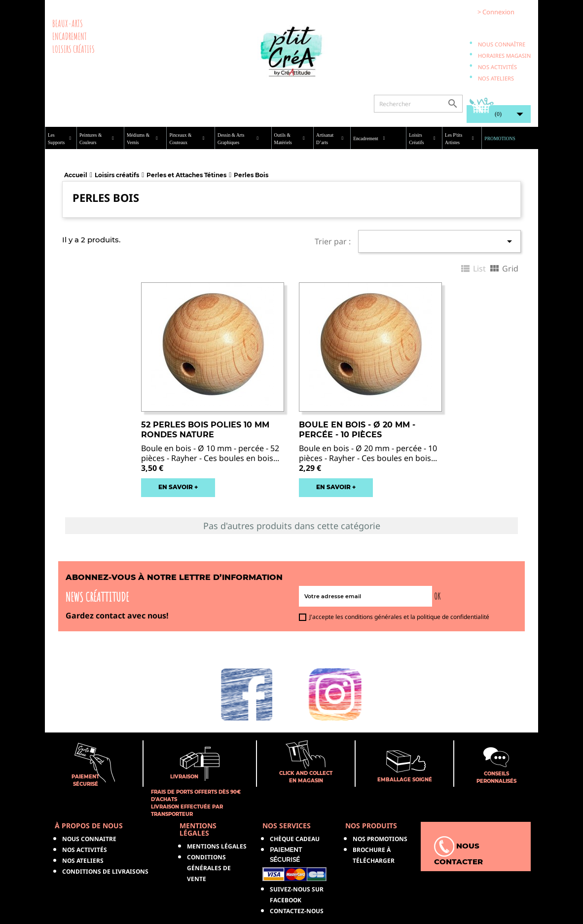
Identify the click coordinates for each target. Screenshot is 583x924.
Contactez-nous (297, 911)
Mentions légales (217, 846)
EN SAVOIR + (178, 487)
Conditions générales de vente (209, 868)
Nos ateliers (496, 78)
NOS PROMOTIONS (380, 839)
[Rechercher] (418, 104)
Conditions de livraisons (105, 871)
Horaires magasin (504, 56)
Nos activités (497, 67)
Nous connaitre (89, 839)
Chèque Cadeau (295, 839)
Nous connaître (502, 44)
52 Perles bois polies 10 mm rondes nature (205, 430)
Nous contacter (458, 851)
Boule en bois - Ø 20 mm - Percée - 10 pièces (357, 430)
